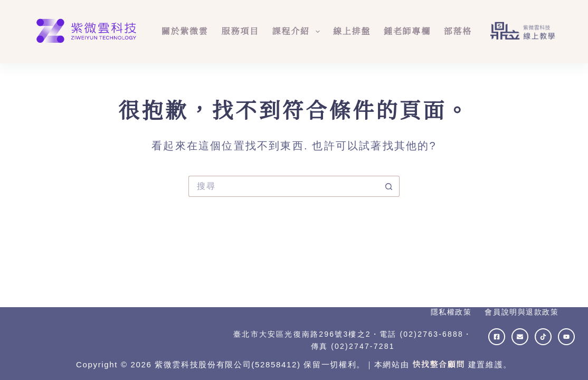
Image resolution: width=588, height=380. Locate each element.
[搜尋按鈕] (389, 186)
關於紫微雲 (185, 31)
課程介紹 (298, 32)
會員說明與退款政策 (521, 312)
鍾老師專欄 (407, 31)
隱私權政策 (451, 312)
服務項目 (240, 31)
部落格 (458, 31)
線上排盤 (352, 31)
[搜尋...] (283, 186)
